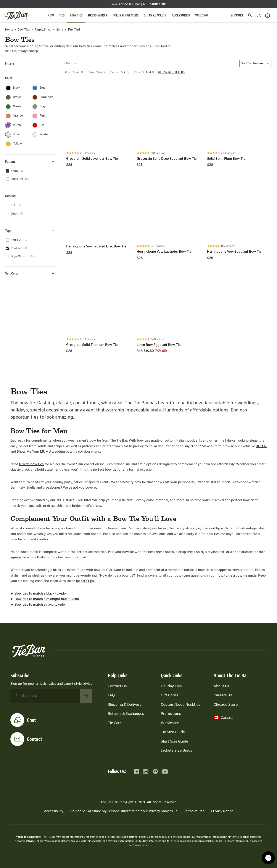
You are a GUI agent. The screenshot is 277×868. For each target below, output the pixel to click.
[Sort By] (256, 63)
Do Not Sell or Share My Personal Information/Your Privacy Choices (124, 811)
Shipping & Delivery (125, 704)
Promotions (171, 714)
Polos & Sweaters (126, 15)
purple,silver (43, 30)
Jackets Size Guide (177, 750)
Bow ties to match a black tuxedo (40, 593)
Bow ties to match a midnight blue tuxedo (47, 599)
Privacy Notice (222, 811)
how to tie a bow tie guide (237, 575)
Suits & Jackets (155, 15)
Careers (223, 695)
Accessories (181, 15)
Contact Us (117, 686)
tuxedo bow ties (31, 464)
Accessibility (54, 811)
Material (30, 196)
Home (9, 30)
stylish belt (216, 552)
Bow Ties (76, 15)
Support (237, 15)
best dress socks (161, 552)
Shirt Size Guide (174, 741)
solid (60, 30)
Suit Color (30, 273)
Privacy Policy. (141, 845)
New (51, 15)
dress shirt (195, 552)
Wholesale (170, 723)
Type (30, 231)
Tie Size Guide (173, 732)
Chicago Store (226, 704)
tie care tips (85, 581)
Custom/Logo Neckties (181, 704)
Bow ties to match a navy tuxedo (40, 604)
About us (221, 686)
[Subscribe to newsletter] (86, 696)
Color (30, 78)
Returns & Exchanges (126, 714)
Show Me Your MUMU (34, 451)
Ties (62, 15)
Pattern (30, 162)
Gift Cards (169, 695)
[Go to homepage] (17, 15)
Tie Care (115, 723)
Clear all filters (171, 72)
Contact (35, 739)
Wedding (202, 15)
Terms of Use (194, 811)
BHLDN (261, 446)
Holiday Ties (171, 686)
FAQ (111, 695)
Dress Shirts (98, 15)
